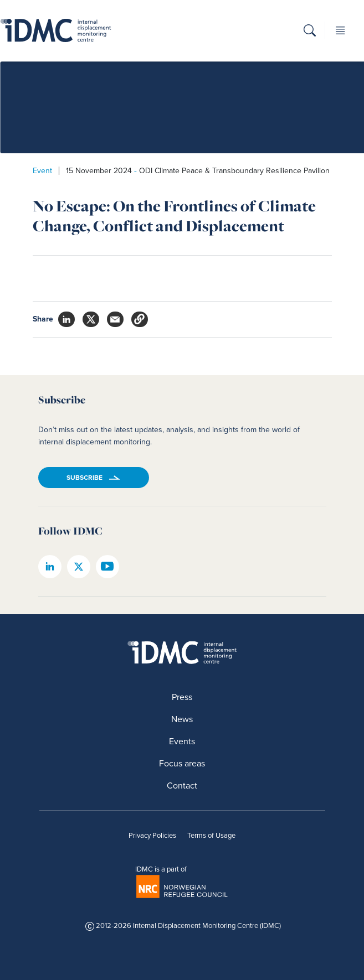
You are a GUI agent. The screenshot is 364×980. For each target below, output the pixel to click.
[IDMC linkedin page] (50, 567)
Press (182, 697)
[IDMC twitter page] (79, 567)
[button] (310, 32)
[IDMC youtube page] (107, 567)
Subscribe (84, 478)
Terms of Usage (211, 835)
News (182, 719)
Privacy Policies (152, 835)
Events (182, 741)
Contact (182, 785)
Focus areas (182, 763)
